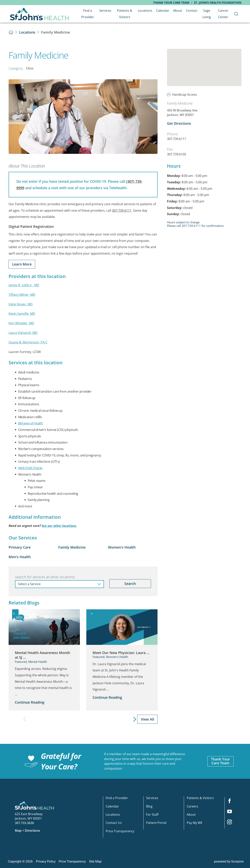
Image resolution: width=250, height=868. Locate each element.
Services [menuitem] (105, 11)
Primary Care (20, 547)
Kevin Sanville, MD (22, 314)
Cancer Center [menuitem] (223, 14)
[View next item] (135, 719)
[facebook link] (231, 802)
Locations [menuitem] (145, 11)
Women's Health (122, 547)
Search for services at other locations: (45, 577)
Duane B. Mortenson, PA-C (28, 342)
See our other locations (59, 526)
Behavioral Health (31, 423)
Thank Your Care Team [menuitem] (171, 3)
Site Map (95, 861)
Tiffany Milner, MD (22, 295)
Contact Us (114, 823)
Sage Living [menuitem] (207, 14)
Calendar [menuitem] (163, 11)
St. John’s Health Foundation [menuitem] (218, 3)
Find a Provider (117, 798)
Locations (27, 32)
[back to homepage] (11, 32)
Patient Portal (156, 823)
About (191, 815)
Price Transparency (120, 831)
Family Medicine (72, 547)
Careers (192, 806)
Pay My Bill (194, 823)
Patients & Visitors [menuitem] (125, 14)
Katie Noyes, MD (21, 304)
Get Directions (179, 123)
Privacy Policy (46, 861)
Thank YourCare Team (221, 761)
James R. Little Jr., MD (24, 285)
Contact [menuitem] (192, 11)
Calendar (112, 806)
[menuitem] (236, 14)
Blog (149, 806)
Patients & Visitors (200, 798)
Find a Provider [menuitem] (88, 14)
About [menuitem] (178, 11)
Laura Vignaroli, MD (23, 333)
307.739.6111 (177, 139)
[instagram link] (231, 823)
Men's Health (20, 557)
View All (147, 719)
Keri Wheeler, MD (21, 323)
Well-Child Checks (30, 468)
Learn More (22, 264)
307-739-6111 (122, 210)
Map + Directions (27, 831)
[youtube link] (231, 813)
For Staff (152, 815)
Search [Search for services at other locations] (130, 584)
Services (152, 798)
